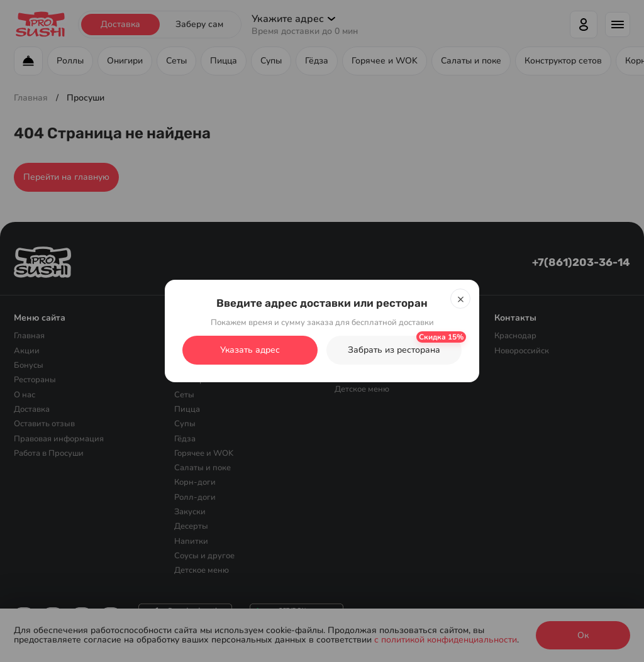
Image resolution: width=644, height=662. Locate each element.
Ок (583, 635)
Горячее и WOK (204, 453)
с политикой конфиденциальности (446, 640)
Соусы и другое (204, 556)
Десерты (191, 526)
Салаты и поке (203, 468)
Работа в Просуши (49, 453)
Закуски (190, 512)
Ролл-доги (195, 497)
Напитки (191, 541)
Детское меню (202, 570)
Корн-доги (195, 482)
